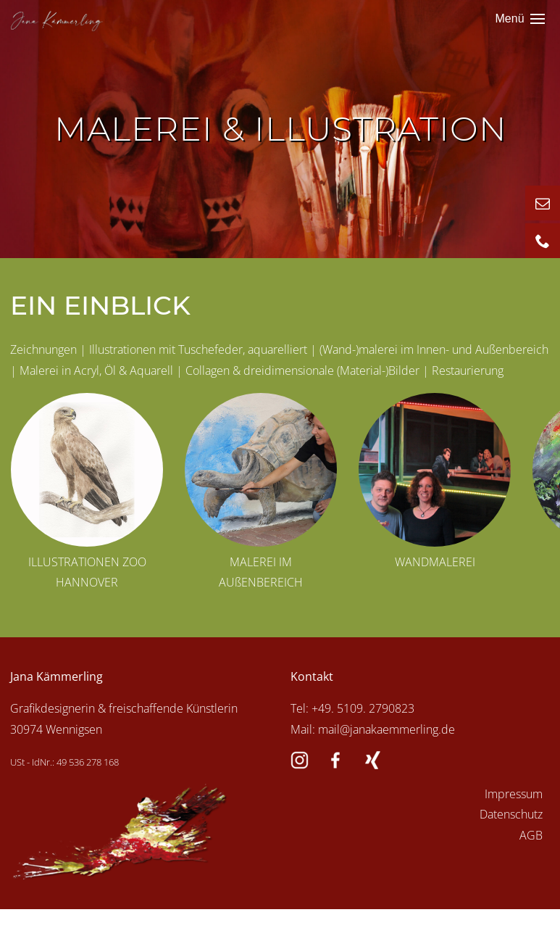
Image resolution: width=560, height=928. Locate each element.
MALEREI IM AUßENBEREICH (261, 572)
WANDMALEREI (435, 562)
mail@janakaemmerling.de (386, 729)
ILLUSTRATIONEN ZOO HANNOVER (87, 572)
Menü (520, 19)
